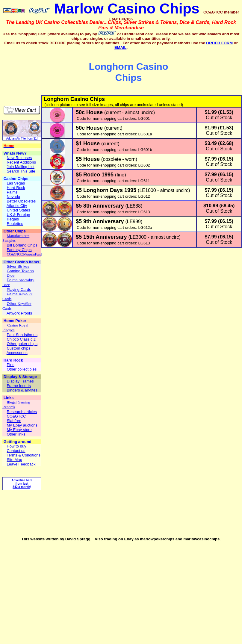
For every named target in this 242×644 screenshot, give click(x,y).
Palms (13, 280)
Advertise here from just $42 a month (22, 484)
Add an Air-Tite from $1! (22, 139)
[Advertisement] (38, 72)
